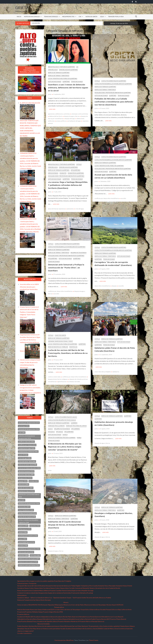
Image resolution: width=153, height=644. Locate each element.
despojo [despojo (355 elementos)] (23, 481)
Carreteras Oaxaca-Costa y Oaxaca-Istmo (30, 588)
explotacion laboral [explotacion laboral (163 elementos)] (26, 491)
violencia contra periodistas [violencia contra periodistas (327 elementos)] (29, 565)
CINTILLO (97, 81)
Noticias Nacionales (23, 609)
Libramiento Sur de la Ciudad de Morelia (108, 588)
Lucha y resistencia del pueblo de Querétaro (63, 78)
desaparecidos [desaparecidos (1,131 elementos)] (25, 478)
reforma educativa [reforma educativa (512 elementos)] (26, 552)
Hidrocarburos (22, 595)
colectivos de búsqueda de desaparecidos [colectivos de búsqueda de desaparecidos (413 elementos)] (27, 437)
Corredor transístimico (24, 633)
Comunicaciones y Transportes (27, 583)
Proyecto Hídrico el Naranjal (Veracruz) (92, 621)
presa (50, 467)
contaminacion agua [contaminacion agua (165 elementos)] (27, 448)
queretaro (98, 416)
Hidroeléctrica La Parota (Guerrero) (90, 617)
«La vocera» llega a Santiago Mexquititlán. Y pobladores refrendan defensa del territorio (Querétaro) (68, 184)
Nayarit (114, 605)
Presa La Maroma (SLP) (103, 619)
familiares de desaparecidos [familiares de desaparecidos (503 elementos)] (29, 504)
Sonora (127, 626)
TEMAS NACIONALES (51, 17)
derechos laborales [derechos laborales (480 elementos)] (26, 475)
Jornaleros (25, 605)
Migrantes (63, 172)
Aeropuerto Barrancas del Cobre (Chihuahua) (31, 586)
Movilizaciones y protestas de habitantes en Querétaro (113, 93)
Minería (66, 602)
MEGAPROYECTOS (68, 17)
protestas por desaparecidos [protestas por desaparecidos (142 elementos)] (29, 549)
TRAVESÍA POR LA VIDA (116, 17)
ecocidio (123, 197)
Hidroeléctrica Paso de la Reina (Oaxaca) (30, 619)
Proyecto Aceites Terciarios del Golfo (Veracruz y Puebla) (93, 598)
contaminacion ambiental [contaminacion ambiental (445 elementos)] (28, 452)
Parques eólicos (59, 607)
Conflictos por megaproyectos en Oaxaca (62, 417)
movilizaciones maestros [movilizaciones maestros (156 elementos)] (28, 536)
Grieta (22, 8)
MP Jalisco (51, 429)
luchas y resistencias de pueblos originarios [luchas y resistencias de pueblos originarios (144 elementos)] (28, 521)
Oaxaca (65, 432)
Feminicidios (67, 593)
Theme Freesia (94, 640)
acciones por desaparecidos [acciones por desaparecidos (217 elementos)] (29, 423)
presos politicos (61, 120)
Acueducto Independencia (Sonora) (45, 617)
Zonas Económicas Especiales (124, 629)
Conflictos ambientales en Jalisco (66, 414)
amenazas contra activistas (80, 113)
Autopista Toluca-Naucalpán (107, 586)
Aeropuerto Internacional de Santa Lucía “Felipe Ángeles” (63, 586)
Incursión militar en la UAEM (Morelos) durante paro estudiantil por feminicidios (29, 287)
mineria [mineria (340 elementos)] (23, 532)
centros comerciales (54, 374)
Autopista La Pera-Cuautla (89, 586)
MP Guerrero (76, 426)
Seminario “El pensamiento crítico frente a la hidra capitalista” (101, 626)
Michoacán (44, 605)
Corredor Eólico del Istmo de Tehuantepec (67, 609)
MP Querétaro (53, 257)
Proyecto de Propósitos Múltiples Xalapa (30, 612)
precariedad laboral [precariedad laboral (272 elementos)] (26, 542)
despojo (114, 284)
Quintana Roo (33, 626)
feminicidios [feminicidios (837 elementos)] (24, 507)
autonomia (70, 207)
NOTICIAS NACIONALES (32, 17)
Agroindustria (22, 581)
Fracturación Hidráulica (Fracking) (82, 593)
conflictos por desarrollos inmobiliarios (107, 197)
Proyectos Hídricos (23, 614)
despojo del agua (70, 118)
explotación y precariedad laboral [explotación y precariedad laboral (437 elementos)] (29, 496)
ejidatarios (116, 369)
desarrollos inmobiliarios (102, 284)
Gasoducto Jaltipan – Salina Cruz (27, 598)
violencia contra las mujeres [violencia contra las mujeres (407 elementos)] (29, 559)
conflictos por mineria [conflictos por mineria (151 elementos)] (27, 445)
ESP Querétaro (76, 169)
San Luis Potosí (77, 626)
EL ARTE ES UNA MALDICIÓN (30, 103)
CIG (77, 67)
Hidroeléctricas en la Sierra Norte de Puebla (82, 619)
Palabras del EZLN (48, 609)
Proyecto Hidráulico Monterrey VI (69, 621)
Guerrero (74, 420)
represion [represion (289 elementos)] (23, 555)
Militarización (59, 605)
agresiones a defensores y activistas (59, 113)
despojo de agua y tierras (72, 115)
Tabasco (132, 626)
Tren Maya (33, 629)
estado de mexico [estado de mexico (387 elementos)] (26, 488)
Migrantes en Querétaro (76, 172)
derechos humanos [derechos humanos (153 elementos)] (26, 471)
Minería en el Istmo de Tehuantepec (95, 605)
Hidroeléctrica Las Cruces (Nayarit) (112, 617)
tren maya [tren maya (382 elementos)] (35, 555)
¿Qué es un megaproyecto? (26, 631)
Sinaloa (123, 626)
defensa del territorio (56, 115)
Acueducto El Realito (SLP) (25, 617)
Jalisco (50, 426)
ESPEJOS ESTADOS (53, 172)
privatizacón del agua (74, 120)
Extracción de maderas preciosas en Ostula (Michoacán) (55, 626)
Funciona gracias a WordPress (64, 640)
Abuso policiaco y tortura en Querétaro (61, 67)
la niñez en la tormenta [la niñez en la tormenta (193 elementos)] (27, 513)
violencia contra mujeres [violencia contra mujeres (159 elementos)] (28, 562)
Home (19, 605)
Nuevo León (34, 609)
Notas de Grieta (91, 17)
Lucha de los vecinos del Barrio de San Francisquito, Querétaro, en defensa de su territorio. (68, 351)
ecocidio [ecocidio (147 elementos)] (34, 481)
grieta (50, 94)
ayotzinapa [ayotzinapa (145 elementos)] (24, 426)
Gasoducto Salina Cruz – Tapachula (49, 598)
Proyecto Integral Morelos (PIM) (53, 612)
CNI (80, 17)
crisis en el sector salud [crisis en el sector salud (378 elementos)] (27, 465)
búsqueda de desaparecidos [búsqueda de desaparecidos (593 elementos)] (29, 429)
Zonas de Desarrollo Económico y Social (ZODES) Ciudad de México (93, 629)
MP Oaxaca (60, 429)
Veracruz (39, 629)
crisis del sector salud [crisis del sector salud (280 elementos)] (27, 461)
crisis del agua (79, 207)
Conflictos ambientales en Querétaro (114, 81)
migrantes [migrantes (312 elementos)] (35, 526)
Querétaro (66, 81)
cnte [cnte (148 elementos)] (22, 433)
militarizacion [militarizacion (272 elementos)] (25, 529)
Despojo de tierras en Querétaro (59, 73)
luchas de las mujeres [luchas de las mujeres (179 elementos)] (27, 517)
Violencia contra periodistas (51, 629)
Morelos (109, 605)
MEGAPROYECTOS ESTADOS (78, 251)
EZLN (102, 17)
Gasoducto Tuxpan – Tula (67, 598)
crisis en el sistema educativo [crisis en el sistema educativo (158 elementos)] (29, 468)
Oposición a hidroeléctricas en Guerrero (62, 435)
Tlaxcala (27, 629)
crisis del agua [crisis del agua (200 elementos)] (25, 458)
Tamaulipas (21, 629)
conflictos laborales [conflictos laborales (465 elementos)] (26, 442)
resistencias (73, 345)
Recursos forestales (44, 624)
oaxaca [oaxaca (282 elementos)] (22, 539)
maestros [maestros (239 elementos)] (23, 526)
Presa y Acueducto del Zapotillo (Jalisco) (45, 621)
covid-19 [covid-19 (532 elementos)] (23, 455)
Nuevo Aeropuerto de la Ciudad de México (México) (33, 591)
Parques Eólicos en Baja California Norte (119, 609)
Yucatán (63, 629)
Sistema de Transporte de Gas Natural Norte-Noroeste (34, 600)
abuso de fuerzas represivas (57, 207)
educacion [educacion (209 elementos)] (24, 485)
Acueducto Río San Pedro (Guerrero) (67, 617)
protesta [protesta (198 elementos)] (23, 546)
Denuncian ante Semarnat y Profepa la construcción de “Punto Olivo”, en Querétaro (66, 266)
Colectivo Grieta (60, 333)
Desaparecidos (43, 593)
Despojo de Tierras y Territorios (59, 76)
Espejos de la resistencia (55, 593)
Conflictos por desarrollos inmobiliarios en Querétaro (113, 84)
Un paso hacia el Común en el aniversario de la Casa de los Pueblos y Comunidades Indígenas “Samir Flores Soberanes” (29, 312)
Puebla (79, 435)
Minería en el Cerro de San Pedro (74, 605)
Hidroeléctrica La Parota (56, 423)
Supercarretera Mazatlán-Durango (83, 591)
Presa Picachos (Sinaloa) (25, 621)
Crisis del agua (53, 70)
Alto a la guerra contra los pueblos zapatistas (40, 581)
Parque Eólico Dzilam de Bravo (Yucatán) (93, 609)
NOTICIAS (120, 605)
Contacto (20, 593)
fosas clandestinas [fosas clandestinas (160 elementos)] (26, 510)
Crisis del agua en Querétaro (68, 70)
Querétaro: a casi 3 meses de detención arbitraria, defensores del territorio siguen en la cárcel (68, 88)
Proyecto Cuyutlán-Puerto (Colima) (61, 591)
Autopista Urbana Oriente (124, 586)
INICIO (19, 17)
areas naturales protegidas (103, 369)
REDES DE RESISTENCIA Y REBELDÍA (58, 345)
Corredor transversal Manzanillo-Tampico (82, 588)
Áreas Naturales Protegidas (63, 581)
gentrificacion (62, 379)
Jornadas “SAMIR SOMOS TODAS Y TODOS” (60, 339)
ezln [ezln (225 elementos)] (22, 500)
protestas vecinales (74, 379)
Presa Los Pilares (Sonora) (118, 619)
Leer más (52, 109)
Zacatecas (69, 629)
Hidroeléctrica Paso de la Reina (76, 423)
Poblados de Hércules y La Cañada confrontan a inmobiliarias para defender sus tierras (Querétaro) (114, 102)
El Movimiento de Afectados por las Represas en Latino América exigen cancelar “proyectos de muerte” (65, 444)
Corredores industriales (31, 593)
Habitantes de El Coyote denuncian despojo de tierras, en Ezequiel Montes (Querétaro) (66, 521)
